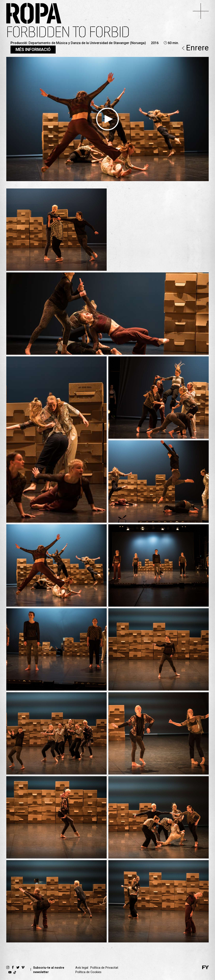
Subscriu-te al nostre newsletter (49, 970)
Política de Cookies (88, 972)
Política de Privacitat (104, 968)
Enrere (195, 48)
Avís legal (82, 968)
